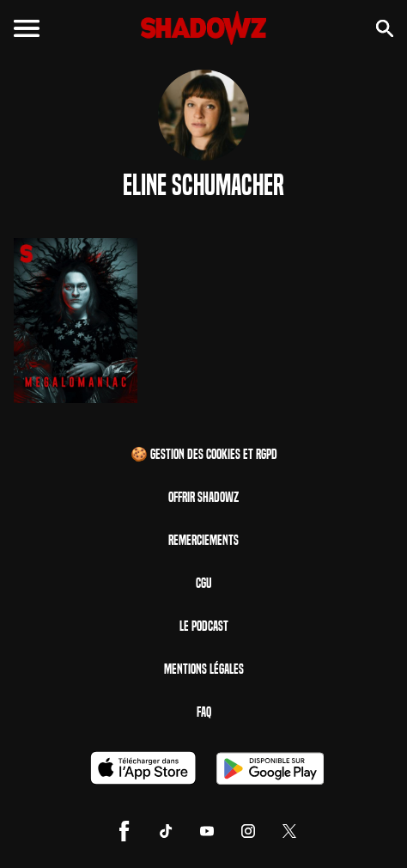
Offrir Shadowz (203, 497)
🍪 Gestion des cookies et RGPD (204, 454)
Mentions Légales (204, 669)
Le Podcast (204, 626)
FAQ (204, 712)
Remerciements (203, 540)
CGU (203, 583)
